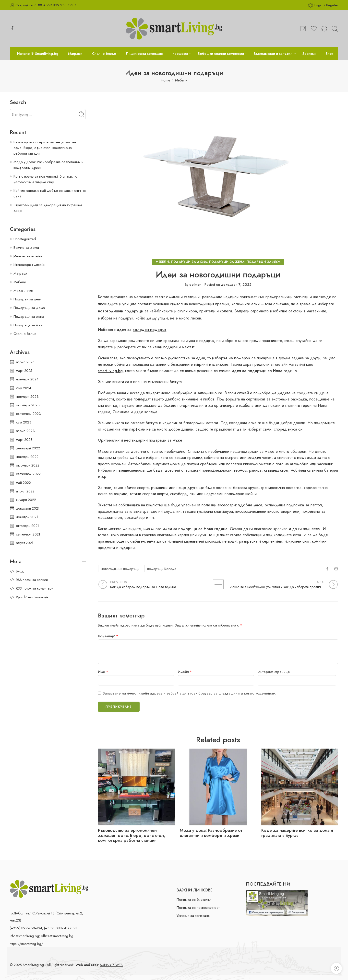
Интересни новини (28, 256)
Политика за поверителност (198, 907)
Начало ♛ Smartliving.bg (38, 53)
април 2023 (25, 431)
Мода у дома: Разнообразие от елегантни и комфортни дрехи (211, 833)
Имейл (185, 672)
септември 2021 (28, 534)
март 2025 (24, 370)
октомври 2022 (28, 465)
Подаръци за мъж (264, 262)
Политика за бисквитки (194, 899)
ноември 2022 (27, 457)
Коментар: (108, 636)
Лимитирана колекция (144, 53)
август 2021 (25, 543)
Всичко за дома (26, 247)
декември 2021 (28, 508)
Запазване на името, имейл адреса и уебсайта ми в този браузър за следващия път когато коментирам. (189, 693)
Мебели (181, 80)
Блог (329, 53)
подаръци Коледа (162, 569)
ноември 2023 (27, 396)
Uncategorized (25, 239)
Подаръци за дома (189, 262)
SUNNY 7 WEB (111, 965)
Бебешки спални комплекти (221, 53)
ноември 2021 (27, 517)
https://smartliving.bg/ (26, 944)
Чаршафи (180, 53)
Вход (20, 571)
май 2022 (23, 483)
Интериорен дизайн (29, 265)
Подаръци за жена (227, 262)
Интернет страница (274, 672)
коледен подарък (150, 330)
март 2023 (24, 439)
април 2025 (25, 362)
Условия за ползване (193, 916)
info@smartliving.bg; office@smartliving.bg (42, 936)
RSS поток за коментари (35, 588)
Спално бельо (104, 53)
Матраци (75, 53)
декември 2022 (28, 448)
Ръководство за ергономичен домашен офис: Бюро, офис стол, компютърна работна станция (132, 836)
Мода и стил (23, 291)
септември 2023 (28, 414)
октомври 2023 (28, 405)
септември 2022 (28, 474)
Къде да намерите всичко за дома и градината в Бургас (297, 833)
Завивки (309, 53)
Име (103, 672)
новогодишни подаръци (120, 569)
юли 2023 (24, 422)
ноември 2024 (27, 379)
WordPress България (32, 597)
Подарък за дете (27, 299)
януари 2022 (26, 500)
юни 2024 (24, 388)
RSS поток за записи (32, 580)
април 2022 (25, 491)
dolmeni (196, 284)
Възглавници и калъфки (273, 53)
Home (166, 80)
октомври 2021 (27, 526)
